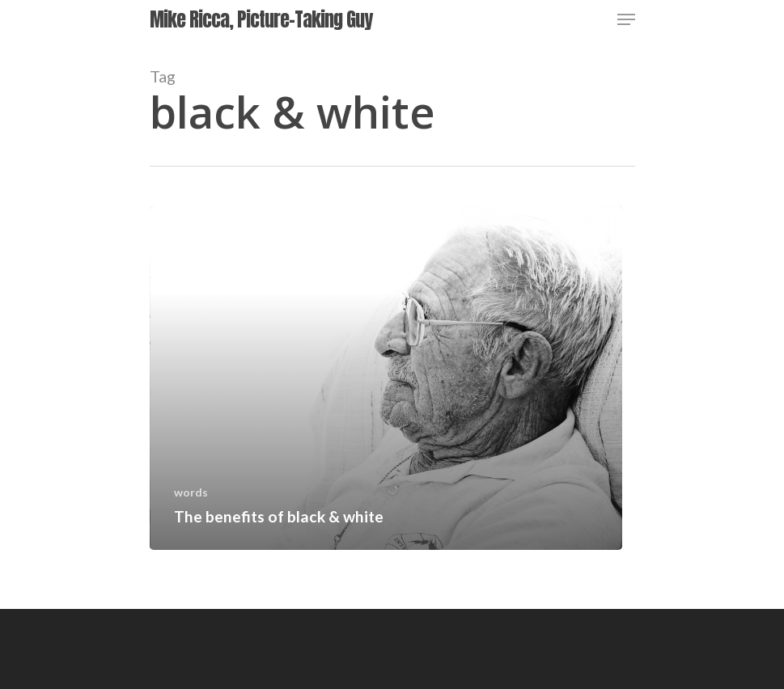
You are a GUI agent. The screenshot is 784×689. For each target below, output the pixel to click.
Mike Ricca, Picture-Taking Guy (261, 19)
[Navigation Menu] (626, 19)
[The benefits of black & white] (386, 378)
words (191, 492)
